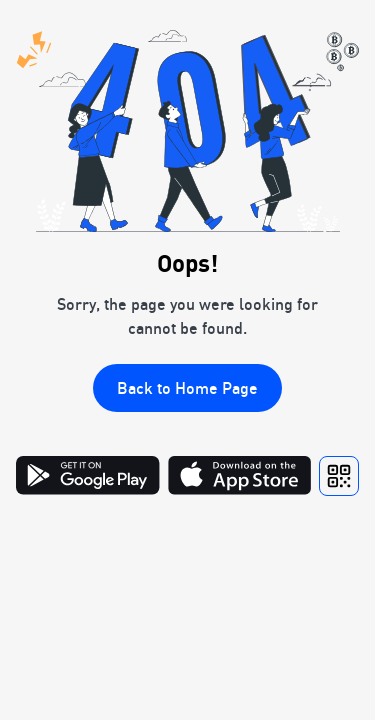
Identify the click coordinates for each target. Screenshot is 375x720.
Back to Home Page (187, 388)
